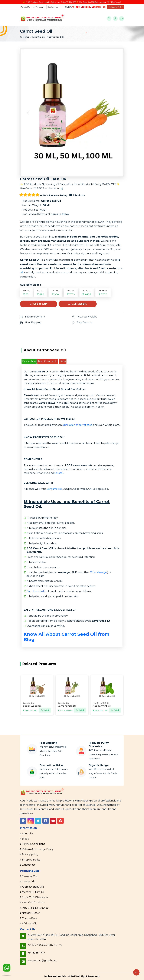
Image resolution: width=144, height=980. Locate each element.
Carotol (59, 473)
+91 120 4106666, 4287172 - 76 (89, 7)
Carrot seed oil (35, 591)
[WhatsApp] (7, 969)
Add (45, 710)
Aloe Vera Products (33, 903)
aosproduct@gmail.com (42, 960)
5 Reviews (77, 195)
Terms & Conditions (33, 844)
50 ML (41, 292)
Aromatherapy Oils (33, 887)
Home (25, 37)
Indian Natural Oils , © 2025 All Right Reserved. (72, 976)
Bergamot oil (54, 489)
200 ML (71, 292)
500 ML (87, 292)
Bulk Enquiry (78, 304)
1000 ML (103, 292)
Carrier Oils (28, 882)
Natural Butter (31, 913)
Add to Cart (39, 304)
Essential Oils (39, 37)
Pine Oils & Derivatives (35, 908)
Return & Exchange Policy (38, 849)
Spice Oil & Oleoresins (35, 897)
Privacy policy (30, 854)
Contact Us (53, 7)
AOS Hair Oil (29, 923)
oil (22, 272)
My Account (38, 7)
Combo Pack (30, 918)
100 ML (55, 292)
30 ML (26, 292)
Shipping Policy (31, 860)
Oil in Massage (98, 572)
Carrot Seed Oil (56, 37)
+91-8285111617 (36, 953)
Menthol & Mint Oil (33, 892)
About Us (25, 7)
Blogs (25, 839)
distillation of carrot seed (78, 425)
